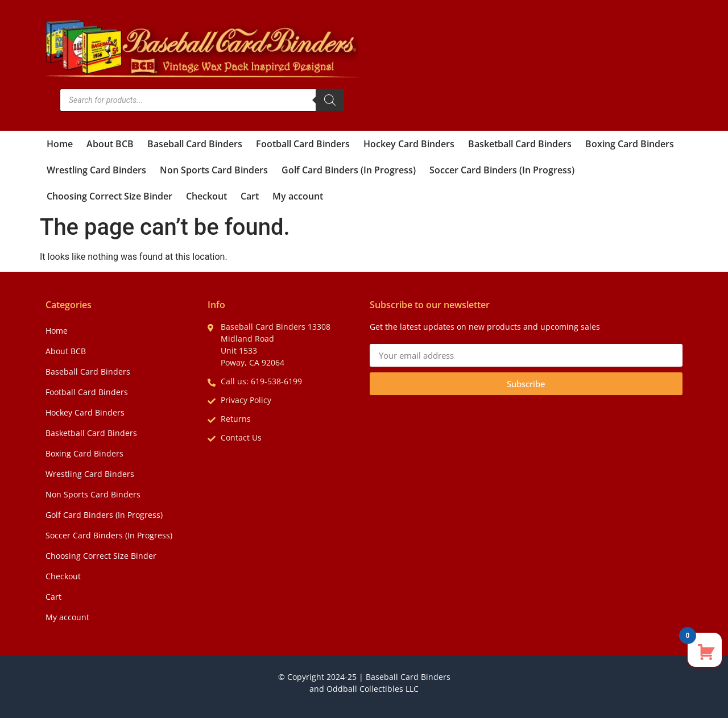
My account (298, 196)
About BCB (110, 144)
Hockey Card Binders (409, 144)
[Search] (330, 100)
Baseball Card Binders (195, 144)
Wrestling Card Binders (96, 170)
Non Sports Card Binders (214, 170)
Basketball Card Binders (520, 144)
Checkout (206, 196)
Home (60, 144)
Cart (250, 196)
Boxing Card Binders (630, 144)
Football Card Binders (303, 144)
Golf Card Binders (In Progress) (349, 170)
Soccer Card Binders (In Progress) (502, 170)
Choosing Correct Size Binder (109, 196)
